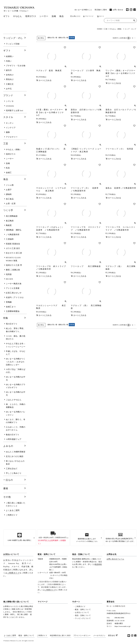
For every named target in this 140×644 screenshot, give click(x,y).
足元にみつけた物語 (15, 456)
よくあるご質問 (13, 510)
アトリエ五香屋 (13, 288)
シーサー (44, 16)
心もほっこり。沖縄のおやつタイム (16, 428)
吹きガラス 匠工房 (14, 253)
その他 (7, 497)
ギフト (7, 16)
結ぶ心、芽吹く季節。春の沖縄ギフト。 (16, 330)
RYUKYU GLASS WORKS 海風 (13, 259)
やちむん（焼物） (116, 29)
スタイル (8, 117)
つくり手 (8, 210)
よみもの (8, 446)
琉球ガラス (31, 16)
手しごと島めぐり (14, 473)
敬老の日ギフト (13, 435)
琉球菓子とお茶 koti (15, 111)
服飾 (8, 132)
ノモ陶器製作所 (13, 235)
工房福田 (10, 239)
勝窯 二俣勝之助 (13, 270)
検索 (134, 21)
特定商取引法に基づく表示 (60, 635)
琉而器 (9, 274)
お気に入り (75, 16)
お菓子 (9, 190)
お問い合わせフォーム (115, 559)
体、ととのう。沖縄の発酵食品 (16, 406)
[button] (135, 38)
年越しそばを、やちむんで (16, 353)
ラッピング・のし (13, 38)
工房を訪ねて (12, 469)
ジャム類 (10, 185)
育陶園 (9, 302)
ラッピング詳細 (13, 44)
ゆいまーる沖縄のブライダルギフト (16, 386)
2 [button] (131, 38)
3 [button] (133, 38)
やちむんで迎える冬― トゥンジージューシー (16, 345)
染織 (54, 16)
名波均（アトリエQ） (15, 297)
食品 (61, 16)
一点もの (8, 480)
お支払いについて (11, 554)
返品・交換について (81, 554)
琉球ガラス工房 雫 (14, 265)
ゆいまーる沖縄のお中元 (16, 378)
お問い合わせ (116, 10)
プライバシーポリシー (82, 635)
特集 (6, 318)
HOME (100, 29)
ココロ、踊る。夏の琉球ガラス (16, 338)
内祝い (9, 61)
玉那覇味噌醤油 (13, 311)
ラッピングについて (83, 618)
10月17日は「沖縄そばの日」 (16, 371)
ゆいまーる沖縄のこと (83, 10)
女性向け (10, 75)
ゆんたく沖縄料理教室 (16, 452)
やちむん (17, 16)
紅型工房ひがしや (14, 293)
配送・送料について (47, 554)
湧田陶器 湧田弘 (14, 230)
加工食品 (10, 199)
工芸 (106, 29)
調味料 (9, 194)
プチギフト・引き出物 (16, 66)
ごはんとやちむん (14, 400)
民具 (8, 168)
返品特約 (98, 564)
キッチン (10, 123)
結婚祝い (10, 56)
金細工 (9, 173)
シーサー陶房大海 (14, 284)
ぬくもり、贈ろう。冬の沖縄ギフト (16, 421)
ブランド (8, 95)
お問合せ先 (112, 554)
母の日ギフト (12, 324)
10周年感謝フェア (14, 439)
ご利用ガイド (12, 515)
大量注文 (10, 84)
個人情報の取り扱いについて (16, 602)
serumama (10, 106)
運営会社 (111, 602)
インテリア (11, 128)
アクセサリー (12, 137)
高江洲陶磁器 (12, 216)
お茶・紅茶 (11, 204)
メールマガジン (99, 635)
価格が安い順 (52, 38)
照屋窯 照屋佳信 (13, 244)
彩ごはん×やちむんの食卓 (15, 463)
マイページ (88, 16)
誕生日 (9, 70)
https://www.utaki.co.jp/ (123, 626)
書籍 (6, 488)
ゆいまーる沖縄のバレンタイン (16, 413)
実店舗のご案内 (101, 10)
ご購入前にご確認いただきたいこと (16, 504)
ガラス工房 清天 (13, 248)
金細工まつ (11, 307)
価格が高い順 (63, 38)
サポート (76, 602)
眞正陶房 (10, 221)
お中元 (9, 89)
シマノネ (10, 101)
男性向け (10, 79)
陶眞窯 (9, 225)
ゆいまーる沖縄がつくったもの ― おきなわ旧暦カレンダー (16, 362)
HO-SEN (9, 279)
